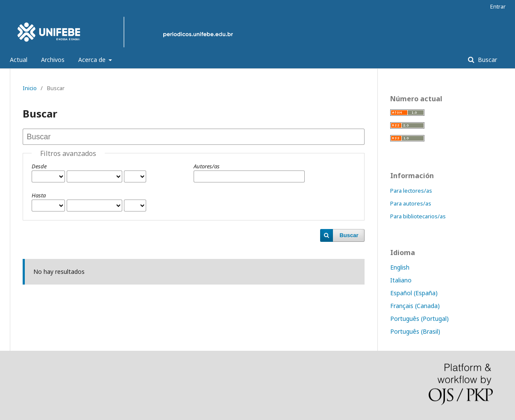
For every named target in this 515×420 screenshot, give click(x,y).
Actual (19, 60)
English (400, 267)
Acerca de (93, 60)
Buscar (487, 60)
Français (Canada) (415, 306)
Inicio (30, 88)
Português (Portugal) (419, 319)
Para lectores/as (411, 191)
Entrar (498, 6)
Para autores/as (411, 203)
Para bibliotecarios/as (418, 216)
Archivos (53, 60)
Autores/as (207, 166)
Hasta (39, 195)
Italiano (401, 280)
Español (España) (414, 293)
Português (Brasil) (415, 331)
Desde (39, 166)
